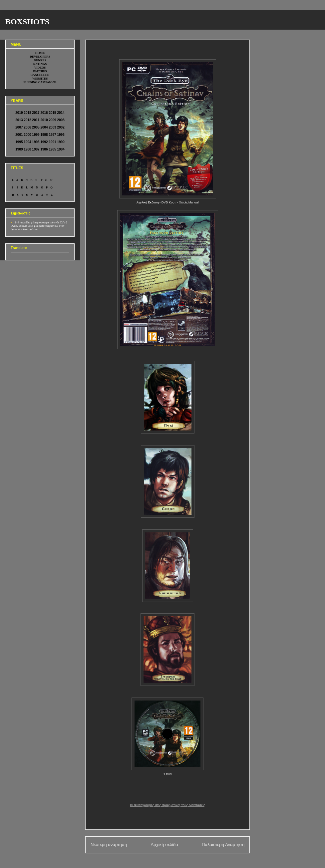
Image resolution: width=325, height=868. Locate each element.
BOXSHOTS (27, 22)
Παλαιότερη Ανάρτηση (223, 845)
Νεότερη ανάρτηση (109, 845)
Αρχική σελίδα (164, 845)
